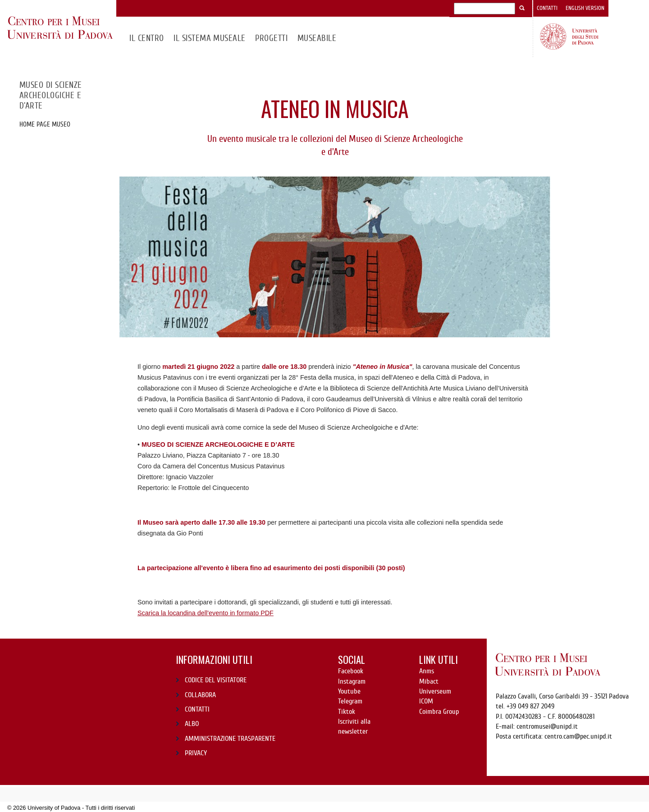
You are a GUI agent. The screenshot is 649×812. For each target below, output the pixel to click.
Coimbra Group (439, 712)
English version (585, 8)
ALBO (192, 724)
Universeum (435, 691)
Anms (427, 671)
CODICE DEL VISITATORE (216, 680)
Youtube (349, 691)
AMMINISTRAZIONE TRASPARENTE (230, 739)
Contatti (547, 8)
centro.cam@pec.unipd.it (578, 736)
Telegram (350, 701)
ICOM (426, 701)
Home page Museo (45, 124)
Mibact (429, 681)
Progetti (271, 38)
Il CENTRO (146, 38)
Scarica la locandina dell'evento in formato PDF (206, 613)
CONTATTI (197, 709)
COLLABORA (200, 695)
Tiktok (347, 712)
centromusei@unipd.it (547, 726)
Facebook (351, 671)
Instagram (352, 681)
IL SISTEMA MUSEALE (210, 38)
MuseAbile (317, 38)
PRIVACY (196, 753)
